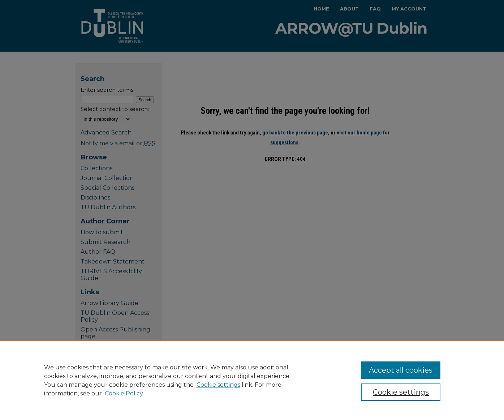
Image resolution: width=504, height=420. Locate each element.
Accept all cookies (401, 370)
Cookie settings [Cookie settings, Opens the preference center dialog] (401, 392)
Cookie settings (218, 385)
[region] (252, 380)
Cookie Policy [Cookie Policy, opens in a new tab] (124, 393)
